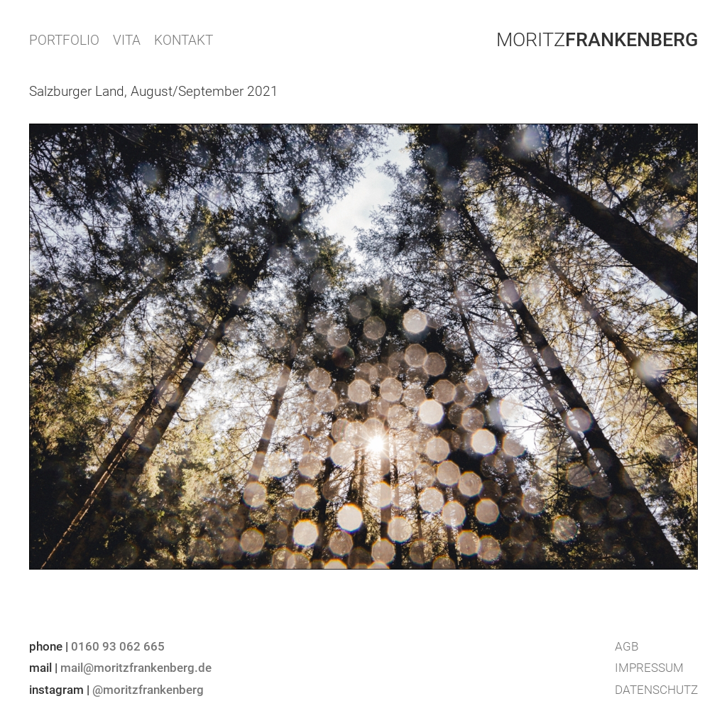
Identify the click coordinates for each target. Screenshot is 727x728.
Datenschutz (656, 690)
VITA (127, 40)
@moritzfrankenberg (148, 690)
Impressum (649, 668)
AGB (627, 646)
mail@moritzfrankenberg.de (136, 668)
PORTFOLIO (64, 40)
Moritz (597, 40)
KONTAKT (184, 40)
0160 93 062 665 (118, 646)
